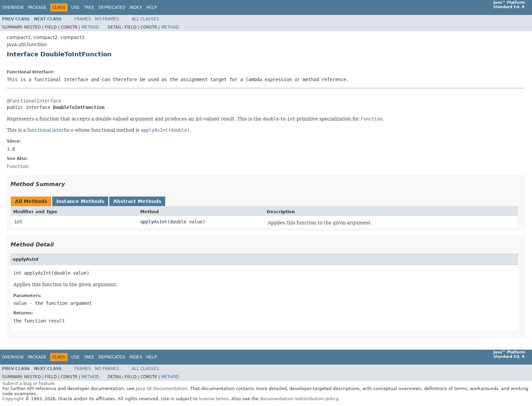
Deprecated (112, 7)
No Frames (107, 19)
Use (75, 7)
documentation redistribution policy (299, 399)
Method (90, 27)
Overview (13, 7)
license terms (214, 399)
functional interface (50, 130)
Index (136, 7)
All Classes (145, 19)
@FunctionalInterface (34, 101)
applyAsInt (154, 222)
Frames (83, 19)
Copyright (13, 399)
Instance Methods (80, 201)
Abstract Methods (137, 201)
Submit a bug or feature (28, 383)
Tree (89, 7)
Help (151, 7)
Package (37, 7)
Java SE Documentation (161, 389)
